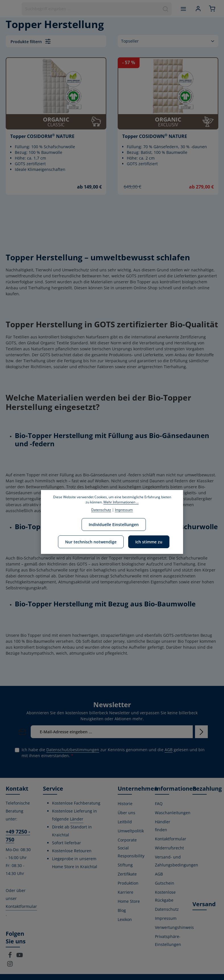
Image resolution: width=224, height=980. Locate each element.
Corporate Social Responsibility (131, 848)
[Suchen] (165, 9)
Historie (125, 804)
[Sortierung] (168, 41)
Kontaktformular (21, 906)
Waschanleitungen (173, 813)
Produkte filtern (31, 41)
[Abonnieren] (201, 732)
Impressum (166, 918)
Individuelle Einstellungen (114, 524)
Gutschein (165, 883)
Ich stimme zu (149, 542)
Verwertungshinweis (174, 927)
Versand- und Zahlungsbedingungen (177, 861)
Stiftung (125, 865)
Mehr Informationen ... (121, 502)
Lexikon (125, 919)
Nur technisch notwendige (91, 542)
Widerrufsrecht (169, 848)
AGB (169, 750)
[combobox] (90, 9)
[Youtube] (20, 957)
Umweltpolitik (131, 831)
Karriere (126, 892)
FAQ (159, 804)
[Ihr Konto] (198, 9)
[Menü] (183, 9)
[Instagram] (10, 965)
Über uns (126, 813)
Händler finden (163, 826)
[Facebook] (11, 957)
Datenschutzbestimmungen (73, 750)
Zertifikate (127, 874)
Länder (77, 819)
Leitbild (125, 822)
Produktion (128, 883)
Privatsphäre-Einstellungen (168, 940)
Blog (122, 910)
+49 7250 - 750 (18, 835)
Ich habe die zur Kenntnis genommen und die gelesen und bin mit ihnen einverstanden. (113, 752)
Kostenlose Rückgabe (165, 896)
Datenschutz (167, 909)
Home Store (129, 901)
